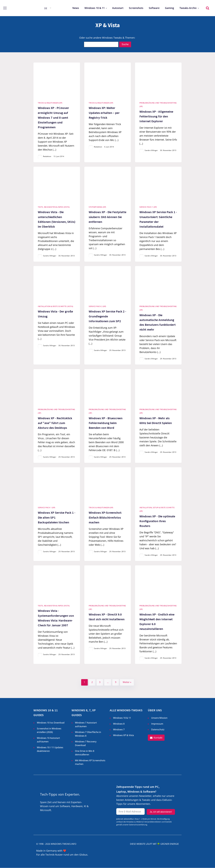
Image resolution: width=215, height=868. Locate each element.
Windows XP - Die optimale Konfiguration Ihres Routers (157, 521)
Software (154, 8)
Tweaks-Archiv (188, 8)
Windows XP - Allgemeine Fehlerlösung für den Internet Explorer (156, 116)
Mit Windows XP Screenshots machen (90, 762)
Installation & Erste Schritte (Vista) (56, 306)
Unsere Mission (159, 718)
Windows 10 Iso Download (51, 723)
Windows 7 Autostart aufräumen (86, 725)
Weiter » (127, 682)
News (76, 8)
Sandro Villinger (151, 150)
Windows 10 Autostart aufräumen (48, 740)
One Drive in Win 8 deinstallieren (85, 753)
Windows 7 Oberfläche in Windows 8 (88, 734)
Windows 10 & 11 (95, 8)
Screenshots (136, 8)
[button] (156, 738)
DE (46, 8)
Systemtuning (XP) (97, 207)
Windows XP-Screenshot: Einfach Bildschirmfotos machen (105, 517)
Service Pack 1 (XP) (148, 207)
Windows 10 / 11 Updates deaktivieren (50, 749)
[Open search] (208, 8)
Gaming (169, 8)
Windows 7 (119, 729)
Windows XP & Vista (123, 735)
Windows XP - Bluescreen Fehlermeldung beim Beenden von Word (106, 423)
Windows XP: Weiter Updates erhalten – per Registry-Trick (104, 113)
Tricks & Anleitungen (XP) (50, 103)
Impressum (157, 724)
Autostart (118, 8)
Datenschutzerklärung (138, 825)
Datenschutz (158, 729)
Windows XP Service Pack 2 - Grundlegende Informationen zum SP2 (107, 316)
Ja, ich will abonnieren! (161, 812)
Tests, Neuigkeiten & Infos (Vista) (54, 207)
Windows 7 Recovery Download (86, 743)
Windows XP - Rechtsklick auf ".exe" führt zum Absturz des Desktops (55, 423)
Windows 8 (119, 724)
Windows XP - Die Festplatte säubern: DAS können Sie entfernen (107, 217)
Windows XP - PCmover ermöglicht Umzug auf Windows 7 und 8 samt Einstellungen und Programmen (53, 117)
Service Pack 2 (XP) (97, 306)
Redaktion (47, 156)
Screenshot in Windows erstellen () (49, 731)
